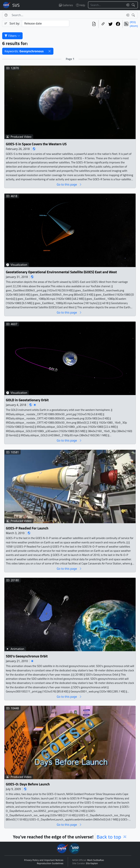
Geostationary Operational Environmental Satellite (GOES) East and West (61, 272)
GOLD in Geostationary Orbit (27, 400)
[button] (50, 51)
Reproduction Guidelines (50, 863)
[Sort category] (46, 23)
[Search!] (134, 5)
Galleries (66, 5)
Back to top (112, 837)
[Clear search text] (127, 5)
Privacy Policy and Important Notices (44, 860)
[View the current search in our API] (94, 24)
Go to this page (69, 184)
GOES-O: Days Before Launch (28, 784)
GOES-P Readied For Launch (27, 528)
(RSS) (133, 22)
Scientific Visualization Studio (16, 5)
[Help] (6, 15)
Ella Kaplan (92, 863)
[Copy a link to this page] (103, 24)
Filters (12, 36)
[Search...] (106, 5)
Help (81, 5)
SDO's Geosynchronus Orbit (27, 656)
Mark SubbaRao (96, 860)
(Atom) (134, 26)
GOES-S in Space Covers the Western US (36, 144)
